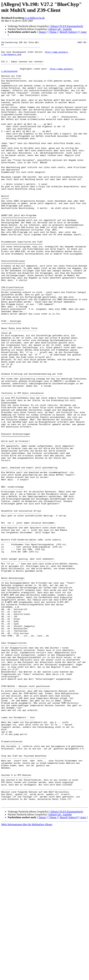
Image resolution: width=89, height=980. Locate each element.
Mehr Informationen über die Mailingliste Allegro (27, 977)
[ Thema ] (53, 32)
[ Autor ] (83, 970)
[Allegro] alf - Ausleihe (60, 29)
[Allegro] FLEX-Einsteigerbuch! (66, 26)
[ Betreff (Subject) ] (69, 32)
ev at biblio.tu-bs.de (35, 18)
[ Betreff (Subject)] (68, 970)
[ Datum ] (42, 32)
